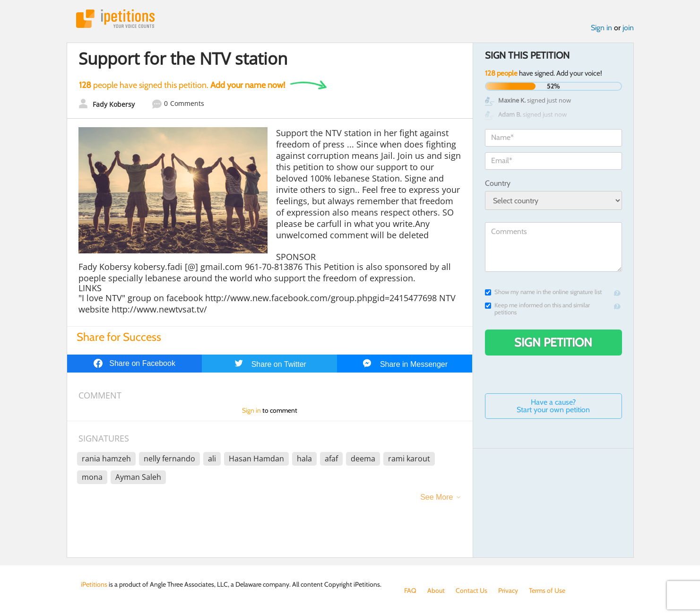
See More (436, 497)
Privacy (508, 590)
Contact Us (471, 590)
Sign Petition (553, 342)
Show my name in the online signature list (543, 292)
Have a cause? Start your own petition (553, 406)
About (436, 590)
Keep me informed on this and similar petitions (537, 309)
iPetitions (115, 19)
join (628, 28)
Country (498, 183)
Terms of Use (547, 590)
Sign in (601, 28)
